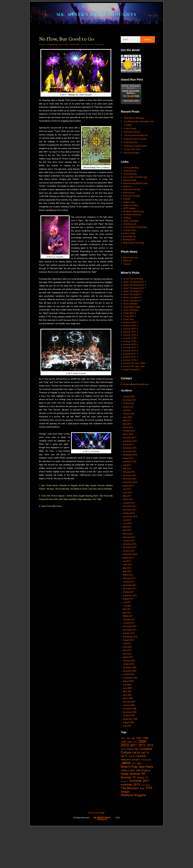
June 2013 (127, 554)
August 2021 (128, 433)
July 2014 (127, 518)
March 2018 (128, 461)
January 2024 (129, 422)
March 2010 (128, 693)
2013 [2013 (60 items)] (150, 785)
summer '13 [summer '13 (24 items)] (142, 818)
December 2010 (130, 661)
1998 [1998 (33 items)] (145, 777)
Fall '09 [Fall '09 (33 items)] (136, 792)
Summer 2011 (75, 52)
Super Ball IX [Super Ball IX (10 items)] (146, 826)
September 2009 (130, 714)
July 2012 (127, 593)
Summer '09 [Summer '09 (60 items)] (137, 814)
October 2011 (129, 625)
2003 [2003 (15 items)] (135, 781)
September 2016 (130, 483)
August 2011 (128, 632)
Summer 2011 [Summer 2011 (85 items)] (140, 822)
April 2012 (127, 604)
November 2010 (130, 664)
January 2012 (129, 615)
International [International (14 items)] (146, 800)
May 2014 (127, 525)
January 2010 (129, 700)
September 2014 (130, 511)
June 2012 (127, 597)
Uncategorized (52, 52)
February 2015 (129, 500)
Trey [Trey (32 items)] (142, 830)
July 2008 (127, 764)
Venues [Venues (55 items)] (125, 833)
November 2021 (130, 426)
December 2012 (130, 575)
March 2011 (128, 650)
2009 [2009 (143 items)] (142, 781)
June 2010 (127, 682)
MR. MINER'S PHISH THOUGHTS (96, 17)
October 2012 (129, 583)
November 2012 (130, 579)
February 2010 (129, 697)
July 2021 (127, 436)
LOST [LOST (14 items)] (134, 804)
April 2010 (127, 689)
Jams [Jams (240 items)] (126, 803)
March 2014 (128, 529)
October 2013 (129, 543)
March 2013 (128, 565)
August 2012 (128, 590)
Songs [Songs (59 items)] (125, 814)
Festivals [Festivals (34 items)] (141, 796)
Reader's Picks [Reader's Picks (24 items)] (128, 811)
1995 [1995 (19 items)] (128, 777)
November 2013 (130, 540)
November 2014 (130, 508)
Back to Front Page (96, 855)
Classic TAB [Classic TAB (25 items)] (132, 788)
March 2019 (128, 454)
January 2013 (129, 572)
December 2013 (130, 536)
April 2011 (127, 647)
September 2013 (130, 547)
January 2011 (129, 657)
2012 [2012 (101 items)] (142, 784)
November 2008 (130, 750)
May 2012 (127, 600)
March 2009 (128, 736)
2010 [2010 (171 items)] (125, 784)
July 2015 (127, 493)
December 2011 (130, 618)
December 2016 (130, 476)
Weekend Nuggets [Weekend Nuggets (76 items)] (133, 837)
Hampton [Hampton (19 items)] (136, 800)
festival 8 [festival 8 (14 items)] (132, 796)
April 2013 (127, 561)
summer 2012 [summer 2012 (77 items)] (130, 826)
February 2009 (129, 739)
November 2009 (130, 707)
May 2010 (127, 686)
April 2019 (127, 451)
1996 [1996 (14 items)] (133, 777)
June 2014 (127, 522)
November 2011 (130, 622)
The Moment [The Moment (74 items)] (130, 830)
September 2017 (130, 468)
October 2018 (129, 458)
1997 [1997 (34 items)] (139, 777)
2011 (67, 52)
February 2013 (129, 568)
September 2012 (130, 586)
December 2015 (130, 490)
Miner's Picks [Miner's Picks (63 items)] (129, 807)
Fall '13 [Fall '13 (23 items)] (124, 796)
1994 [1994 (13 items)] (123, 777)
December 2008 (130, 746)
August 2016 (128, 486)
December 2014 (130, 504)
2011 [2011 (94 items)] (133, 785)
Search (147, 47)
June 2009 (127, 725)
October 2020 (129, 440)
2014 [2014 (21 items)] (123, 789)
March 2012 (128, 607)
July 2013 (127, 550)
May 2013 (127, 557)
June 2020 (127, 443)
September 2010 (130, 672)
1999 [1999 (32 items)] (123, 781)
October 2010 (129, 668)
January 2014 (129, 533)
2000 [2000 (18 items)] (129, 781)
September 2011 (130, 629)
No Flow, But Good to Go (66, 47)
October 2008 (129, 754)
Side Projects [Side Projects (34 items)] (143, 811)
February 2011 (129, 654)
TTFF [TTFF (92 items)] (149, 830)
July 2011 (127, 636)
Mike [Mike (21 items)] (139, 804)
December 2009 (130, 704)
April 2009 (127, 732)
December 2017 (130, 465)
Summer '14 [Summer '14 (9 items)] (125, 822)
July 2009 (127, 722)
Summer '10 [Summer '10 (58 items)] (128, 818)
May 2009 (127, 729)
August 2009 (128, 718)
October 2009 (129, 711)
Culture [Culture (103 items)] (126, 792)
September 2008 (130, 757)
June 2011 (127, 639)
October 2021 (129, 429)
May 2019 (127, 447)
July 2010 (127, 679)
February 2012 (129, 611)
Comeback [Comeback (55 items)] (146, 788)
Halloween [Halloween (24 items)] (126, 799)
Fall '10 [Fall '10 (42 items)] (145, 792)
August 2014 (128, 515)
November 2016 (130, 479)
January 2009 (129, 743)
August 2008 (128, 761)
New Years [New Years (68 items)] (146, 807)
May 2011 (127, 643)
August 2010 (128, 675)
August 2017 (128, 472)
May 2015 (127, 497)
